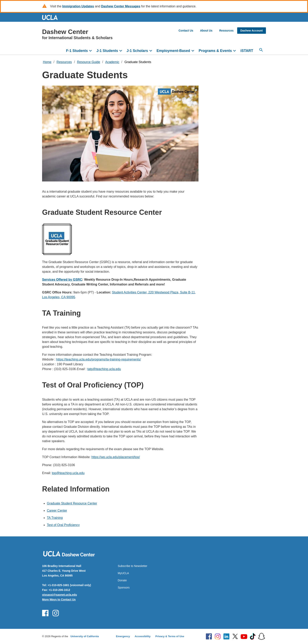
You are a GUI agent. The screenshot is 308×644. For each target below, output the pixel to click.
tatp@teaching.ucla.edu (104, 369)
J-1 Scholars (137, 51)
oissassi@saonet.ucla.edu (60, 595)
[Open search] (261, 50)
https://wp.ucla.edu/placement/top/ (116, 457)
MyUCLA (123, 573)
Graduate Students (138, 62)
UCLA (52, 17)
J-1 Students (107, 51)
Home (47, 62)
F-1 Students (77, 51)
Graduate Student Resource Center (72, 503)
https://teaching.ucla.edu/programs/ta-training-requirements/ (99, 359)
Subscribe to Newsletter (132, 566)
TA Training (55, 518)
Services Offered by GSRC (62, 280)
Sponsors (124, 588)
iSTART (247, 51)
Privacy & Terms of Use (170, 636)
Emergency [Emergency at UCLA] (123, 636)
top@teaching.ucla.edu (68, 473)
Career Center (57, 511)
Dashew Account (252, 31)
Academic (112, 62)
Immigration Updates (78, 6)
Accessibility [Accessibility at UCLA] (143, 636)
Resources (226, 31)
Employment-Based (173, 51)
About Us (206, 31)
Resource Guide (89, 62)
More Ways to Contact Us (59, 599)
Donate (122, 580)
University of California (85, 636)
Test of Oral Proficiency (63, 525)
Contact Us (186, 31)
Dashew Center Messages (121, 6)
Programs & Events (215, 51)
